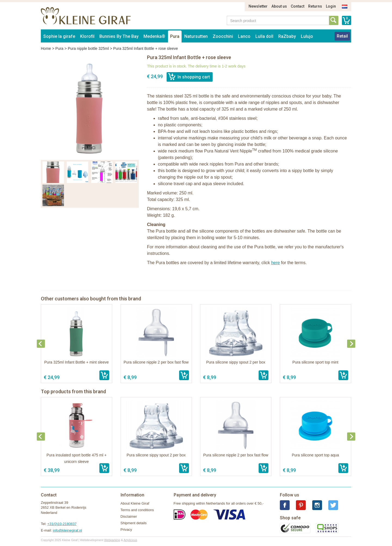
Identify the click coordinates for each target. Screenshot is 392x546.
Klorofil (87, 36)
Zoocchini (223, 36)
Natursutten (196, 36)
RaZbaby (287, 36)
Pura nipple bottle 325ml (88, 48)
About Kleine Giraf (135, 503)
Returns (315, 6)
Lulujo (307, 36)
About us (279, 6)
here (275, 263)
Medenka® (154, 36)
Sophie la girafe (59, 36)
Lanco (244, 36)
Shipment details (134, 523)
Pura (175, 36)
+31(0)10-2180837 (62, 524)
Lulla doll (264, 36)
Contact (298, 6)
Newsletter (258, 6)
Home (46, 48)
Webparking (112, 540)
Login (331, 6)
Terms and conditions (137, 510)
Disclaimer (129, 516)
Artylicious (130, 540)
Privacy (126, 530)
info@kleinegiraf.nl (67, 530)
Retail (342, 36)
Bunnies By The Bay (119, 36)
